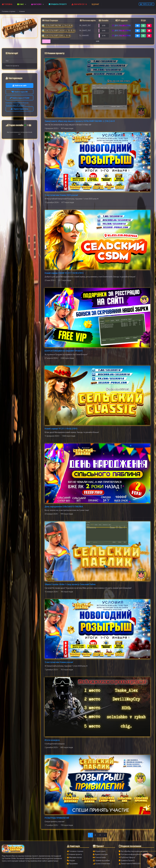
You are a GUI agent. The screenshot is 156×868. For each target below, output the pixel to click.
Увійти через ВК (19, 92)
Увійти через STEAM (19, 98)
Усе (7, 61)
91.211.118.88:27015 (121, 26)
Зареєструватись (19, 109)
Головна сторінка (9, 11)
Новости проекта (12, 66)
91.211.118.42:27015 (121, 31)
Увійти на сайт (146, 4)
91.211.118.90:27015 (121, 36)
